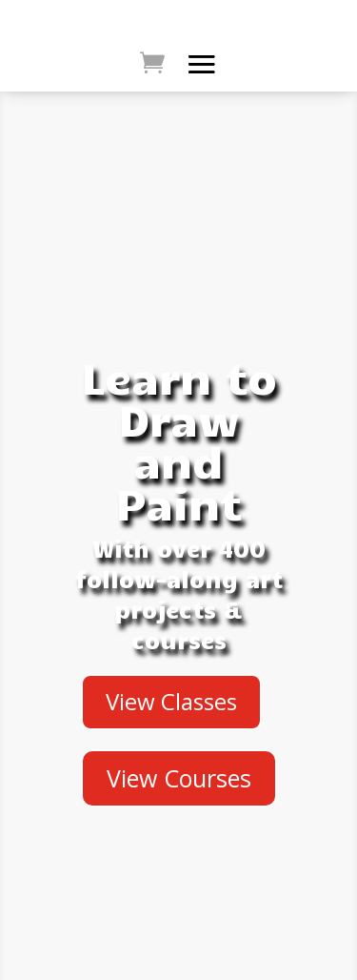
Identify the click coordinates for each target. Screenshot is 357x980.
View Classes (171, 701)
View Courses (179, 778)
